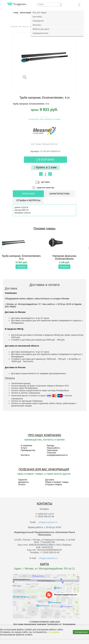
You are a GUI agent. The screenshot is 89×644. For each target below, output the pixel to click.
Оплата (22, 484)
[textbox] (49, 4)
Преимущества (28, 450)
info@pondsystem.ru (48, 522)
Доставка (50, 480)
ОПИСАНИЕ (28, 194)
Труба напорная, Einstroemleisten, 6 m (21, 257)
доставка (45, 182)
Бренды (51, 445)
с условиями (53, 632)
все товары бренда (45, 134)
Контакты (25, 455)
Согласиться (81, 632)
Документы (24, 482)
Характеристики (59, 194)
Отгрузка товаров (54, 484)
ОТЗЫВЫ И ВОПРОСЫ (28, 200)
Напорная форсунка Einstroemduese (64, 257)
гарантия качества (46, 188)
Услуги (24, 448)
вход (16, 12)
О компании (26, 445)
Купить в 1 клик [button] (45, 168)
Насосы (25, 26)
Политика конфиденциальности (57, 454)
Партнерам (52, 450)
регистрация (26, 12)
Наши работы (53, 448)
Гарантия (23, 480)
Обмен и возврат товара (57, 482)
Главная (14, 26)
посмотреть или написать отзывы (44, 119)
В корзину (46, 160)
